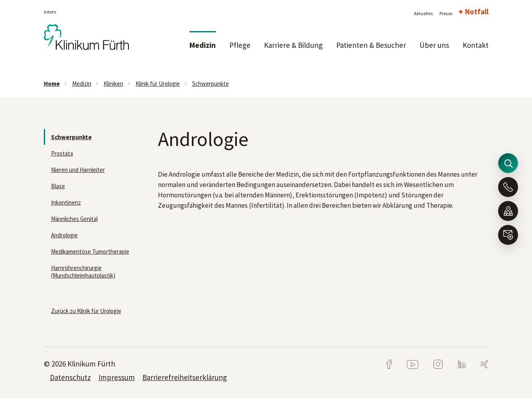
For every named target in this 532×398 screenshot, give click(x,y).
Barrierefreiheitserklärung (185, 377)
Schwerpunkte (211, 84)
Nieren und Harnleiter (78, 170)
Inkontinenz (66, 202)
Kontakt (476, 45)
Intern (50, 12)
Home (52, 84)
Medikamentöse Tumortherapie (90, 251)
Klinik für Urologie (158, 84)
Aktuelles (423, 13)
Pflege (240, 45)
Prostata (62, 153)
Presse (446, 13)
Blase (58, 186)
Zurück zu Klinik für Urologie (86, 311)
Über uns (434, 45)
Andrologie (64, 235)
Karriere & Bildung (293, 45)
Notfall (477, 12)
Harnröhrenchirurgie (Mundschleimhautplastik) (83, 272)
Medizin (203, 45)
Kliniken (113, 84)
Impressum (117, 377)
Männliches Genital (74, 219)
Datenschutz (70, 377)
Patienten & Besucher (371, 45)
